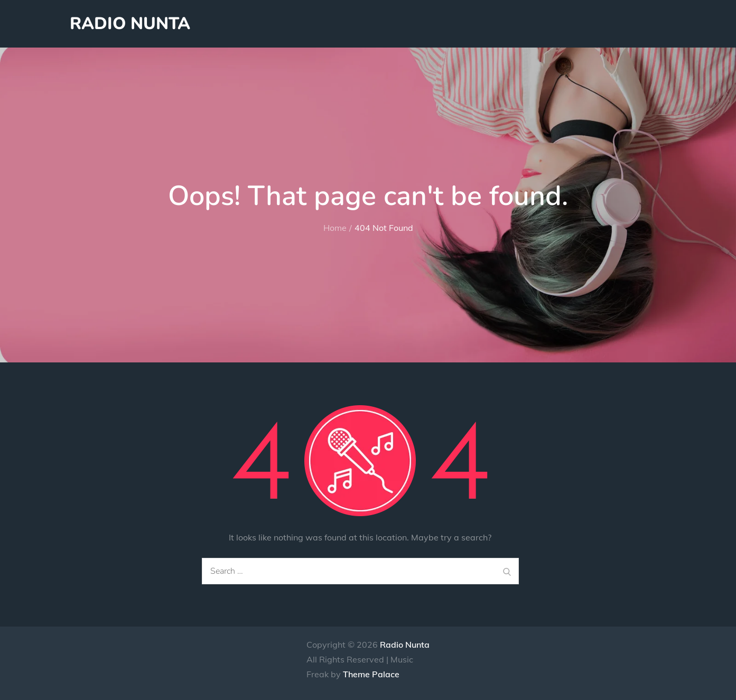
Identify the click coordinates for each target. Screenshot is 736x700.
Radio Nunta (130, 24)
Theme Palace (371, 674)
